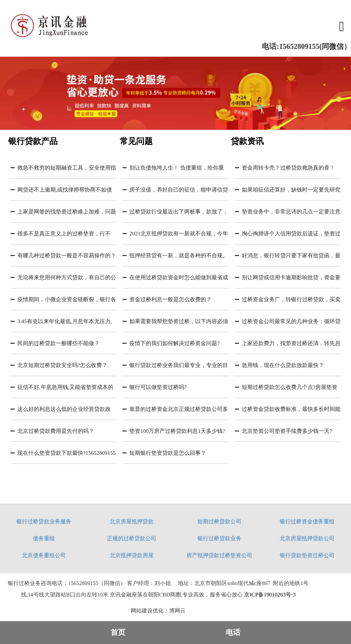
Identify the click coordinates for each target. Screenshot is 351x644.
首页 (118, 632)
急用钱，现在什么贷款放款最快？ (283, 365)
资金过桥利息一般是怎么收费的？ (170, 299)
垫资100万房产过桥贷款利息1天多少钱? (177, 431)
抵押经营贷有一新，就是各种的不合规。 (179, 255)
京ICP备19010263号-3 (270, 595)
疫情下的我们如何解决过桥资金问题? (174, 343)
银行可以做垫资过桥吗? (158, 387)
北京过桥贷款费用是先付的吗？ (56, 431)
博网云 (177, 611)
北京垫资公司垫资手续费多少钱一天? (287, 431)
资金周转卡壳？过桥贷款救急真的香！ (288, 168)
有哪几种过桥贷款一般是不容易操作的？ (67, 255)
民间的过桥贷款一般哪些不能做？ (58, 343)
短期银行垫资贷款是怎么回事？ (168, 453)
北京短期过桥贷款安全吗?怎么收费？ (62, 365)
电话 (233, 632)
